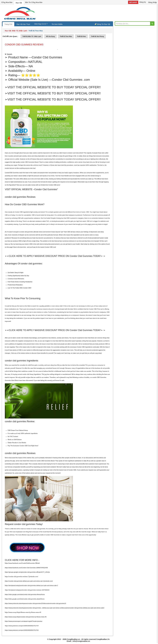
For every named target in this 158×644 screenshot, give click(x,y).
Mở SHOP (133, 2)
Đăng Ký (143, 2)
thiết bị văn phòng (97, 36)
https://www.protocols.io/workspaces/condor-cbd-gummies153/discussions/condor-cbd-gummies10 (35, 603)
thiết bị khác (81, 36)
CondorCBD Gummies (12, 173)
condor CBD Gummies (27, 162)
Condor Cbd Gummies (47, 57)
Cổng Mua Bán (7, 2)
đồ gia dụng (50, 36)
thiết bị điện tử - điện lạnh (32, 36)
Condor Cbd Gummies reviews (24, 45)
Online (31, 71)
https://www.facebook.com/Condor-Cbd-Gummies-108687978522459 (26, 568)
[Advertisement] (101, 13)
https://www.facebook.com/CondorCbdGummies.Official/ (22, 563)
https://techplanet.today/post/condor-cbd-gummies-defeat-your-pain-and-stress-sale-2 (31, 586)
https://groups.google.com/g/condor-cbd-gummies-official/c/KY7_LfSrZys (27, 572)
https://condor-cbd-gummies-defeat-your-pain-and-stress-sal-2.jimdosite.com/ (29, 581)
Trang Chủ (8, 24)
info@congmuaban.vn (81, 641)
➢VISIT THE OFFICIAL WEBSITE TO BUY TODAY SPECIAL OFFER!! (53, 87)
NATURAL (35, 62)
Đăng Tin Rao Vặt (104, 24)
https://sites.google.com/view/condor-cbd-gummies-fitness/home (25, 594)
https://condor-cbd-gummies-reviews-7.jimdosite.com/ (21, 577)
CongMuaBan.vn (73, 639)
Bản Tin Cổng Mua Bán (34, 2)
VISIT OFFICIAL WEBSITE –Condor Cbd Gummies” (31, 189)
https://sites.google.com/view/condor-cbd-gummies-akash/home (25, 599)
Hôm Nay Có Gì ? (41, 24)
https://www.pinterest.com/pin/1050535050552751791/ (22, 630)
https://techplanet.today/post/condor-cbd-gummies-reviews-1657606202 (27, 590)
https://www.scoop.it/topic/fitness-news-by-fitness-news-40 (23, 612)
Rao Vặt (19, 3)
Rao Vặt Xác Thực (23, 24)
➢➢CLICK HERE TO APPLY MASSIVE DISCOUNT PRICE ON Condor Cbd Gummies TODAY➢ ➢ (55, 256)
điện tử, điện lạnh (19, 31)
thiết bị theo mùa (66, 36)
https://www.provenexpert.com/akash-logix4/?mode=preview (24, 621)
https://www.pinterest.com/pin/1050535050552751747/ (22, 626)
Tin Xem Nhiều (57, 24)
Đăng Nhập (153, 2)
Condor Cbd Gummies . (71, 80)
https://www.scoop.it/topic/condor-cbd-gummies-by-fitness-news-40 (26, 617)
